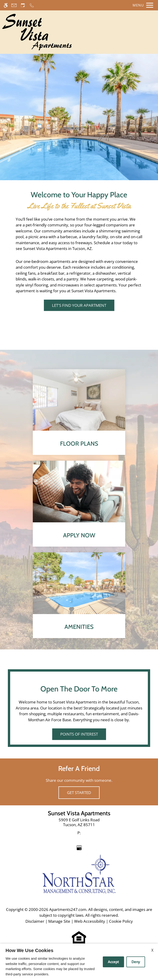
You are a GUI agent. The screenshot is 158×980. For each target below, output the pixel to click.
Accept (113, 962)
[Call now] (32, 5)
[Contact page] (14, 5)
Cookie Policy (121, 921)
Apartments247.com (68, 909)
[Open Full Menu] (142, 5)
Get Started (79, 793)
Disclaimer (35, 921)
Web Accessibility (90, 921)
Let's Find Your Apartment (79, 305)
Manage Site (59, 921)
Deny (136, 962)
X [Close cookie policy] (152, 950)
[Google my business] (79, 848)
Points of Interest (79, 734)
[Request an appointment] (23, 5)
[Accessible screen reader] (6, 5)
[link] (79, 822)
